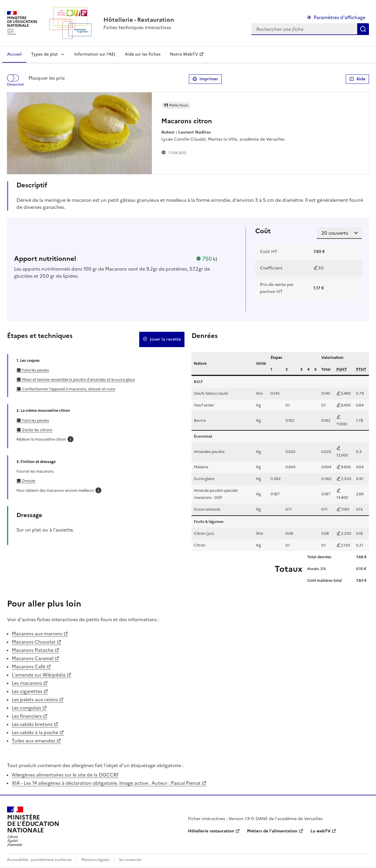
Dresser (28, 481)
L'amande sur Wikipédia (39, 675)
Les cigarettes (27, 691)
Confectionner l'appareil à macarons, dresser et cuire (68, 389)
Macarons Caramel (33, 658)
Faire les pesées (35, 370)
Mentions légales (95, 860)
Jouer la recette (162, 339)
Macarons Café (28, 667)
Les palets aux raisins (35, 699)
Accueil (14, 54)
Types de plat (45, 54)
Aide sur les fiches (143, 54)
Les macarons (27, 683)
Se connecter (130, 860)
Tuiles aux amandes (33, 741)
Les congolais (26, 708)
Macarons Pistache (33, 650)
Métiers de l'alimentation (272, 831)
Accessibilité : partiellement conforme (39, 860)
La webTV (320, 831)
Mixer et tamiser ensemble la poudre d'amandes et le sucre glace (78, 380)
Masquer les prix (47, 78)
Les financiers (27, 716)
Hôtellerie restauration (211, 831)
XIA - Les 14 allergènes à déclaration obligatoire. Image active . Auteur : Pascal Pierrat (106, 783)
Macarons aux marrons (37, 634)
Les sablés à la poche (35, 732)
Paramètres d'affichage (340, 17)
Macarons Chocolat (34, 642)
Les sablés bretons (32, 724)
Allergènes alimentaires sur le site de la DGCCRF (65, 775)
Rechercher (363, 29)
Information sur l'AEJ (95, 54)
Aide (357, 79)
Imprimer (205, 79)
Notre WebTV (184, 54)
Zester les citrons (37, 430)
